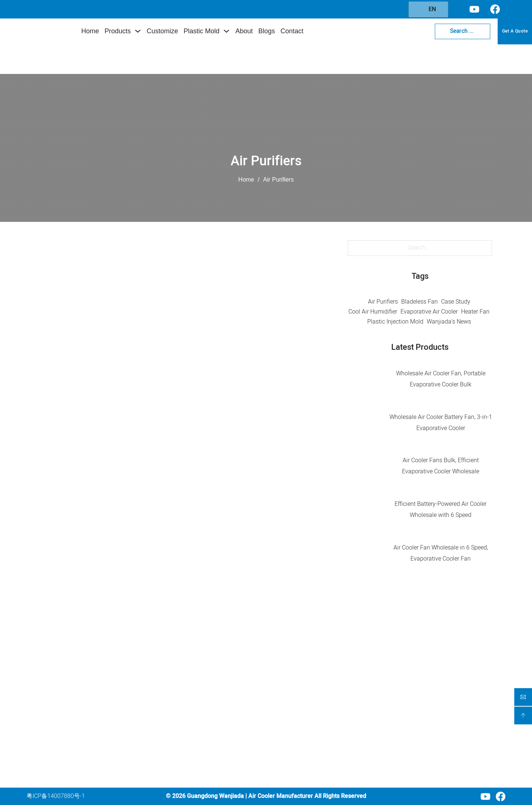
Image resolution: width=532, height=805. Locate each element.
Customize (162, 31)
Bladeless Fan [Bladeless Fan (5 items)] (420, 302)
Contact (292, 31)
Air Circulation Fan (222, 684)
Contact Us (297, 737)
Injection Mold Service (311, 696)
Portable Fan (214, 698)
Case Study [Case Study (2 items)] (456, 302)
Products (118, 31)
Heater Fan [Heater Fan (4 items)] (475, 312)
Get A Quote (515, 31)
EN (428, 9)
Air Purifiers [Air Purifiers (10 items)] (383, 302)
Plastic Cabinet (217, 739)
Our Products (300, 668)
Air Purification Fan (223, 670)
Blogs (267, 31)
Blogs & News (301, 723)
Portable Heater (218, 711)
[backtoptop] (523, 716)
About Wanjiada (303, 709)
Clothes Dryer (215, 725)
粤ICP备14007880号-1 (56, 796)
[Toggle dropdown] (138, 31)
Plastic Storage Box (223, 753)
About (244, 31)
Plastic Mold (202, 31)
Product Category (226, 640)
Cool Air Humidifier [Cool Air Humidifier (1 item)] (373, 312)
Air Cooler (210, 657)
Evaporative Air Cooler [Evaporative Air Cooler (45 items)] (429, 312)
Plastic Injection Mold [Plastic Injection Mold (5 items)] (395, 322)
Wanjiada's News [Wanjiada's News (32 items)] (449, 322)
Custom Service (303, 682)
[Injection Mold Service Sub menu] (346, 696)
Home (90, 31)
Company (298, 639)
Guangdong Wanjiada (215, 796)
